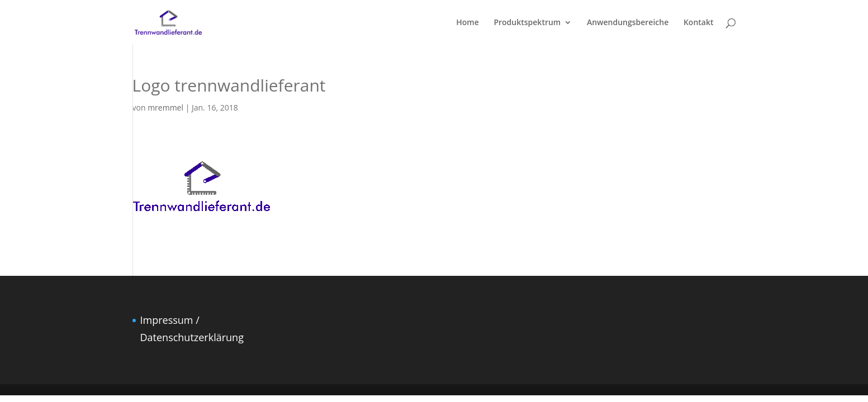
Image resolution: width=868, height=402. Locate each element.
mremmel (165, 107)
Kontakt (699, 23)
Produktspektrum (527, 23)
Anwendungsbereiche (628, 23)
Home (468, 23)
